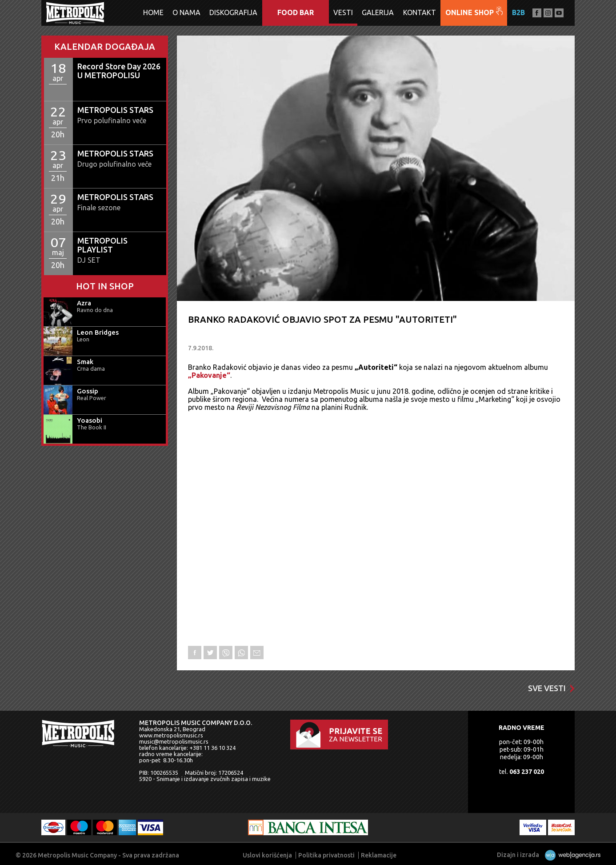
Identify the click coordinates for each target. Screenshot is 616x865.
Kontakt (420, 12)
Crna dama (91, 368)
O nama (186, 12)
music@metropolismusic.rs (174, 741)
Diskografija (233, 12)
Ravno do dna (95, 310)
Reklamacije (379, 855)
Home (153, 12)
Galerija (378, 12)
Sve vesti (551, 688)
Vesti (343, 12)
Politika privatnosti (326, 855)
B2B (518, 12)
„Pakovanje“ (209, 375)
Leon (83, 339)
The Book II (92, 427)
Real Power (92, 398)
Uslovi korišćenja (267, 855)
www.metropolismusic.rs (171, 735)
